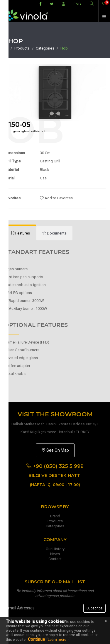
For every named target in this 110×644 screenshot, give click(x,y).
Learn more (57, 640)
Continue (36, 639)
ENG (77, 4)
